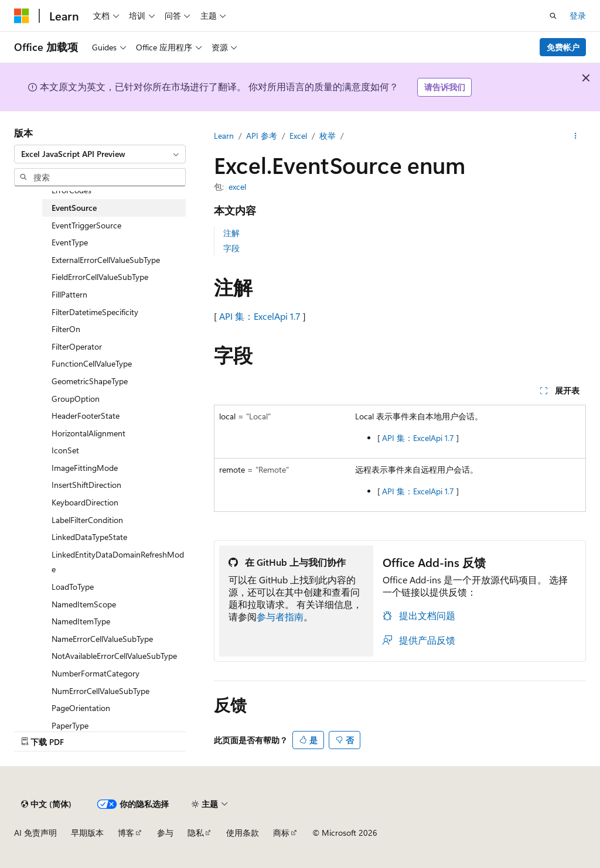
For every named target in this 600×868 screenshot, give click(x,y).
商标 (281, 833)
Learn (224, 136)
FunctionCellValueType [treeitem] (92, 363)
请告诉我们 (445, 87)
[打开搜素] (553, 16)
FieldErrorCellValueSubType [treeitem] (100, 277)
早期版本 (87, 833)
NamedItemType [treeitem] (81, 621)
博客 (126, 833)
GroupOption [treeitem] (76, 399)
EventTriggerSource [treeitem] (86, 225)
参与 (165, 833)
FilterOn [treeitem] (66, 329)
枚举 (328, 136)
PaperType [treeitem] (70, 725)
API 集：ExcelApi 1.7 (260, 316)
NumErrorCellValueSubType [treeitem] (100, 691)
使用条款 (243, 833)
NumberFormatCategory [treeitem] (96, 673)
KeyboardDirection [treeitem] (85, 502)
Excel (298, 136)
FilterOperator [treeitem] (77, 346)
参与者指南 (280, 616)
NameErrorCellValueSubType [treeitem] (102, 639)
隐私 (196, 833)
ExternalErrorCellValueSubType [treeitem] (106, 260)
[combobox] (100, 154)
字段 (231, 248)
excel (237, 187)
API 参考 (262, 136)
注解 (231, 233)
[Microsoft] (22, 16)
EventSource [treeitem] (74, 208)
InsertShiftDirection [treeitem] (86, 485)
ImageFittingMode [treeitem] (85, 468)
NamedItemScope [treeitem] (84, 604)
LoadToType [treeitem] (73, 587)
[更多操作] (576, 136)
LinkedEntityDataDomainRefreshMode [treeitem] (118, 562)
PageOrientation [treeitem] (81, 708)
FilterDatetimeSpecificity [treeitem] (95, 312)
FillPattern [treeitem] (69, 294)
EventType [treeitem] (70, 242)
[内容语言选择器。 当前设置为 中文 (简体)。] (46, 804)
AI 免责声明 (35, 833)
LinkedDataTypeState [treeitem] (89, 537)
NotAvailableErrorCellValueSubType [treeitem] (114, 656)
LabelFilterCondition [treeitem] (87, 520)
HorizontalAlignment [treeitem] (88, 433)
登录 (578, 16)
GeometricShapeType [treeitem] (90, 381)
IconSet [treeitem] (65, 450)
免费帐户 (563, 47)
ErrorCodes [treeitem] (71, 190)
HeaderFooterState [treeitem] (86, 416)
